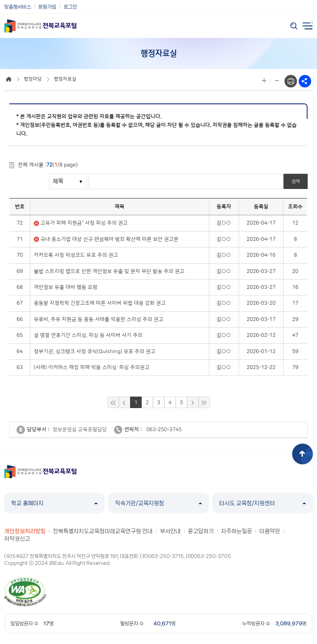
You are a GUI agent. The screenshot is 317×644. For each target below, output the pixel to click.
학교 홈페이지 (54, 503)
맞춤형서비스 (18, 7)
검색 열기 (294, 26)
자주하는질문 (237, 531)
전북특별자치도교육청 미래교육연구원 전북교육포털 (40, 26)
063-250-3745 (164, 430)
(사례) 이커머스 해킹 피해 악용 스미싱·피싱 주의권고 (92, 367)
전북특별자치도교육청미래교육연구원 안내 (103, 531)
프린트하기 (291, 81)
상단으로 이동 (302, 454)
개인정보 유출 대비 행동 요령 (66, 287)
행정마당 (33, 79)
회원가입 (47, 7)
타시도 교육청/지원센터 (263, 503)
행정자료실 (65, 79)
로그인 (70, 7)
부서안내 (170, 531)
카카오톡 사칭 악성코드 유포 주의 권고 (76, 255)
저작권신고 (17, 539)
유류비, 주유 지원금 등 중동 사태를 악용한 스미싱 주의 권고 (99, 319)
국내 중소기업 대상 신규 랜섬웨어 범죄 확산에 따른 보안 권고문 (109, 239)
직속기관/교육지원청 (158, 503)
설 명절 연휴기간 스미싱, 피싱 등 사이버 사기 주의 (88, 335)
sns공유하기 (305, 81)
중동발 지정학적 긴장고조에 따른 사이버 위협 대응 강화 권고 (100, 303)
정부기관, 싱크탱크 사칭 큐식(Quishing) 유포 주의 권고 (95, 352)
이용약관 (270, 531)
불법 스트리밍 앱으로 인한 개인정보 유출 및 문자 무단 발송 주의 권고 (109, 271)
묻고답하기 (201, 531)
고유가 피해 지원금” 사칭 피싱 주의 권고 (84, 223)
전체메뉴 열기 (308, 26)
